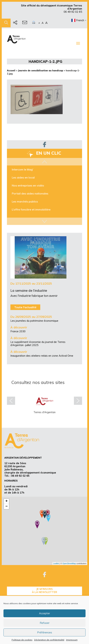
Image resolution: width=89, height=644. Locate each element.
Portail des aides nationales (30, 193)
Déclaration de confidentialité (49, 640)
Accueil (11, 70)
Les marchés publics (25, 201)
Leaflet (56, 563)
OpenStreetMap (69, 563)
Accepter (44, 613)
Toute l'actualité (25, 307)
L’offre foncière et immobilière (31, 209)
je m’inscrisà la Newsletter (44, 591)
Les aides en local (23, 177)
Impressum (72, 640)
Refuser (45, 623)
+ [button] (7, 501)
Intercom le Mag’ (23, 169)
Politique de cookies (22, 640)
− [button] (7, 507)
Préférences (45, 632)
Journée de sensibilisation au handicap (41, 70)
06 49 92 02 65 (73, 12)
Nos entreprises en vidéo (28, 185)
